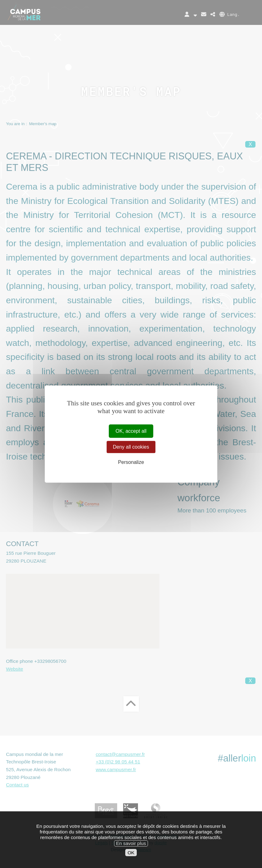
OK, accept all (131, 431)
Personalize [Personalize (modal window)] (131, 462)
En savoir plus (131, 848)
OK (131, 857)
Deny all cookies (131, 447)
